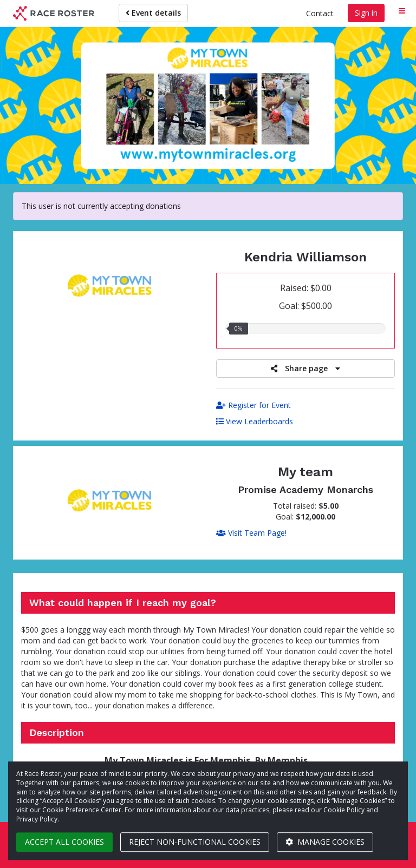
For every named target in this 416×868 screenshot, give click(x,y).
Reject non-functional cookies (195, 842)
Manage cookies (325, 842)
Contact (320, 13)
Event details (153, 13)
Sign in (366, 13)
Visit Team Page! (251, 533)
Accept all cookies (64, 842)
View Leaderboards (255, 421)
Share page (305, 368)
